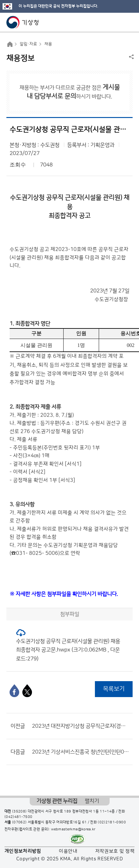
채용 (48, 44)
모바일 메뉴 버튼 (129, 22)
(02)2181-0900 (112, 822)
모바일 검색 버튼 (118, 22)
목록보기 (114, 689)
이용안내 (68, 851)
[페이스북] (14, 691)
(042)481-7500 (19, 817)
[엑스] (27, 691)
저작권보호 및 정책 (115, 851)
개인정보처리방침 (23, 851)
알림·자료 (28, 44)
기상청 (23, 22)
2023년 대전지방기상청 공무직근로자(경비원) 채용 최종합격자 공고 (81, 726)
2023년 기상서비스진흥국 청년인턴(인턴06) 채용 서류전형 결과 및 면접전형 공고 (81, 752)
